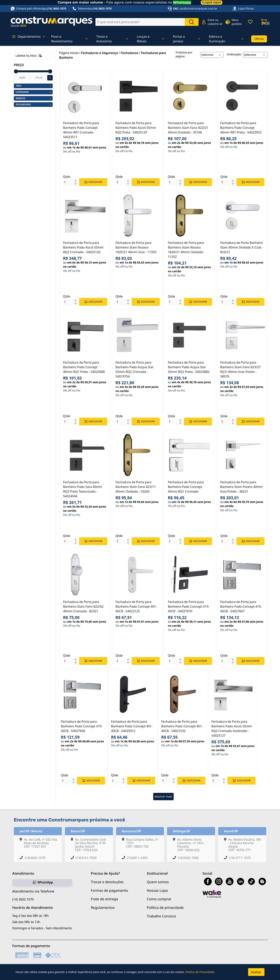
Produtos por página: (184, 54)
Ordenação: (234, 54)
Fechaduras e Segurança (99, 53)
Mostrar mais (163, 796)
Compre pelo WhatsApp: (38, 9)
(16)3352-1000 (188, 858)
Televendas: (92, 9)
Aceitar (256, 972)
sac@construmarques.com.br (199, 8)
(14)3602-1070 (35, 858)
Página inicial (69, 53)
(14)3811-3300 (137, 858)
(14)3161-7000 (86, 858)
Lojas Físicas (246, 8)
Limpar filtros (29, 56)
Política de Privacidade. (200, 972)
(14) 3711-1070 (240, 858)
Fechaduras (129, 53)
